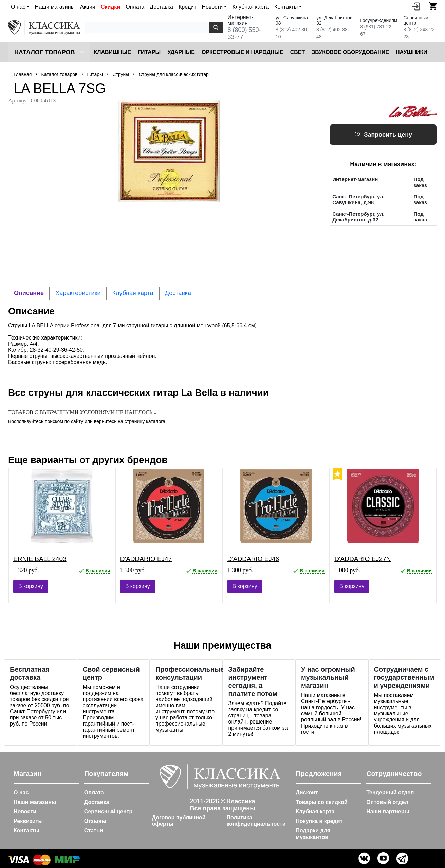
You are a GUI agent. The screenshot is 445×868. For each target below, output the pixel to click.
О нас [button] (18, 7)
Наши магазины (55, 7)
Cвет (298, 52)
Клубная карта (251, 7)
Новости (25, 812)
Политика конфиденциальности (256, 821)
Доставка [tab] (178, 293)
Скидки (110, 7)
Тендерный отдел (390, 793)
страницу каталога (145, 421)
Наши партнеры (388, 812)
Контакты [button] (286, 7)
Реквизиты (28, 821)
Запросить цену (383, 135)
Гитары (149, 52)
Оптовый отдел (387, 802)
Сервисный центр (108, 812)
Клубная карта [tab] (133, 293)
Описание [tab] (29, 293)
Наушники (412, 52)
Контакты (26, 831)
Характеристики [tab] (78, 293)
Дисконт (307, 793)
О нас (21, 793)
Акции (88, 7)
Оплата (135, 7)
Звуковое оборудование (350, 52)
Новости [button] (212, 7)
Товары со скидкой (321, 802)
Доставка (161, 7)
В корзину (31, 586)
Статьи (94, 831)
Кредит (187, 7)
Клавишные (112, 52)
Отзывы (95, 821)
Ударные (181, 52)
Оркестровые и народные (243, 52)
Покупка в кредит (319, 821)
